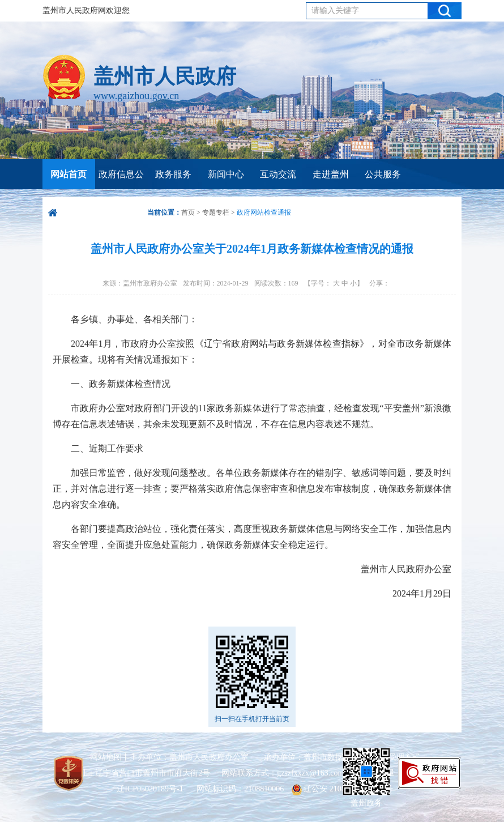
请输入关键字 (335, 10)
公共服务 (383, 174)
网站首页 (69, 174)
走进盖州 (331, 174)
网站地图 (106, 757)
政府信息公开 (121, 189)
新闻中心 (226, 174)
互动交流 (278, 174)
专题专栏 (216, 212)
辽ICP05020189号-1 (151, 789)
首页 (188, 212)
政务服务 (173, 174)
